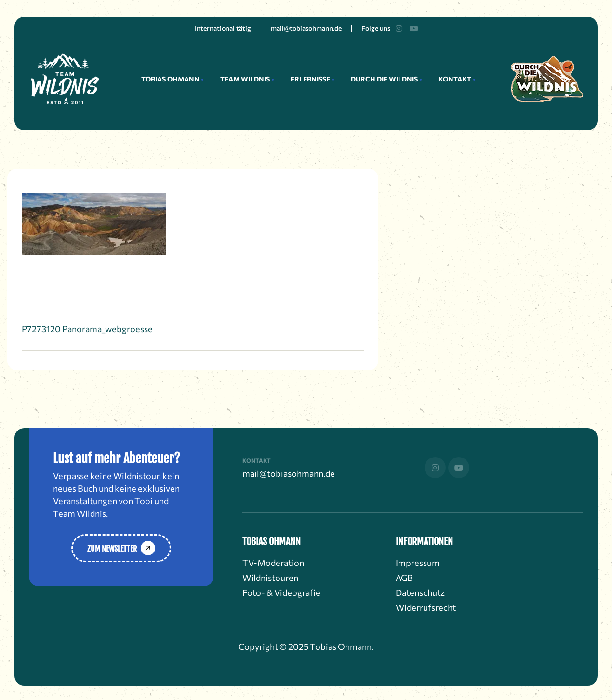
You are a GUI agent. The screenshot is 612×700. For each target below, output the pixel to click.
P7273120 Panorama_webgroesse (87, 329)
